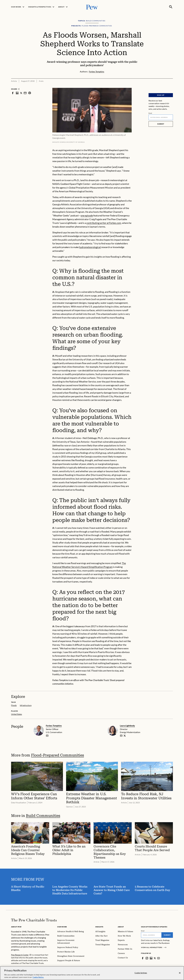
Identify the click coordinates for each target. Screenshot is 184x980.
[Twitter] (155, 958)
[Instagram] (147, 958)
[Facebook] (143, 958)
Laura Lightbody (127, 726)
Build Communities (43, 816)
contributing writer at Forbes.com (104, 223)
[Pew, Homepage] (92, 7)
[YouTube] (159, 958)
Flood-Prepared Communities (57, 755)
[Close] (180, 973)
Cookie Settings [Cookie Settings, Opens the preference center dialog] (141, 973)
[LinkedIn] (151, 958)
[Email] (161, 117)
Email (150, 113)
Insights (99, 927)
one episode (87, 215)
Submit (161, 124)
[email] (47, 736)
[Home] (34, 920)
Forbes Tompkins (54, 726)
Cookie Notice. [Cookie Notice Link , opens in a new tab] (38, 977)
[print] (30, 93)
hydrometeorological (90, 247)
